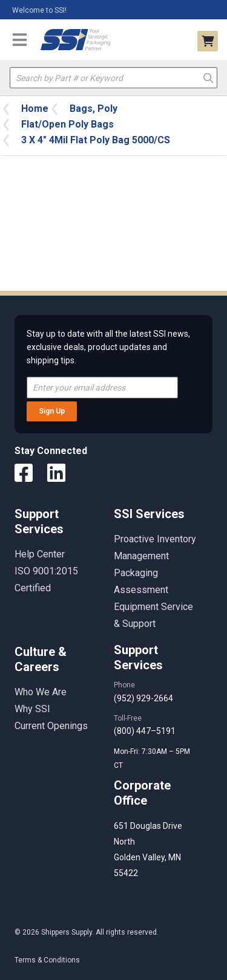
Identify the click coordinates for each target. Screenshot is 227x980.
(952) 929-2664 (143, 698)
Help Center (40, 554)
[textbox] (113, 78)
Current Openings (51, 726)
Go (208, 77)
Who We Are (41, 692)
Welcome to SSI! (39, 10)
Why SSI (32, 709)
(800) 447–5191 (145, 731)
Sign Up (52, 411)
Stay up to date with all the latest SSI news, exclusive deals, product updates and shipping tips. (108, 347)
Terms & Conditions (47, 960)
